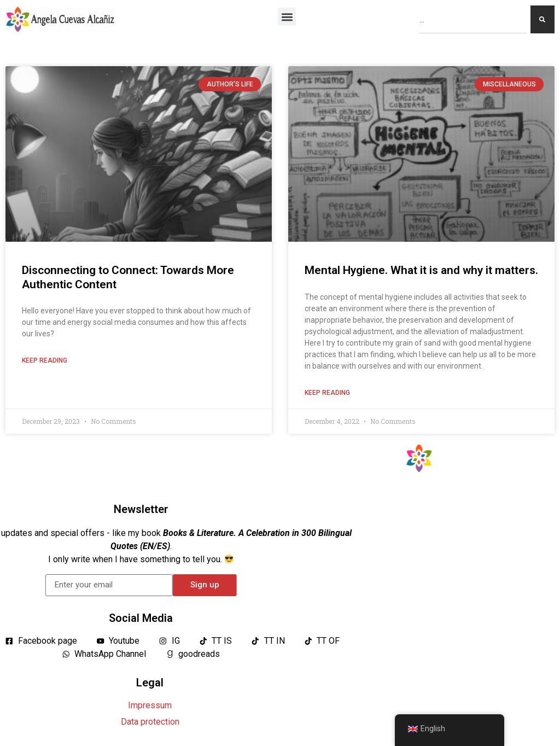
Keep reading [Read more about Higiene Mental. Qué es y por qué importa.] (327, 393)
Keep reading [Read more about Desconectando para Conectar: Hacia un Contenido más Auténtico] (45, 360)
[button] (287, 17)
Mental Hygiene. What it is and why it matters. (421, 270)
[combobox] (473, 19)
